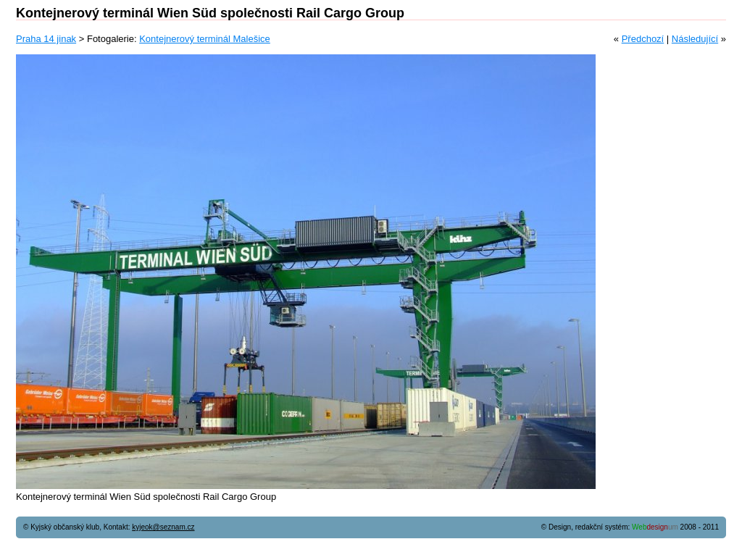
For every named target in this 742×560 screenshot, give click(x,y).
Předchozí (643, 39)
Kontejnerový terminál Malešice (205, 39)
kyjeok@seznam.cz (163, 527)
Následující (695, 39)
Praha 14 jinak (46, 39)
